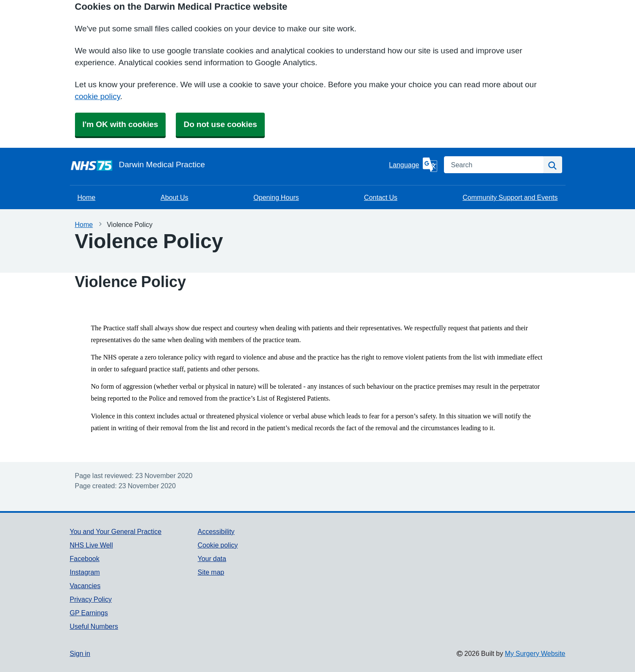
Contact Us (381, 197)
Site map (211, 572)
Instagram (85, 572)
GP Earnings (89, 613)
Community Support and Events (510, 197)
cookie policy (98, 96)
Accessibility (216, 531)
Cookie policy (218, 545)
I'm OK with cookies (121, 124)
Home (87, 197)
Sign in (80, 653)
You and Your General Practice (116, 531)
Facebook (85, 559)
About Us (174, 197)
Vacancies (85, 586)
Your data (212, 559)
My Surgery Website (535, 653)
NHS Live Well (92, 545)
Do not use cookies (220, 124)
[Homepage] (228, 165)
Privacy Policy (91, 599)
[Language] (413, 165)
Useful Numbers (94, 626)
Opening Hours (276, 197)
